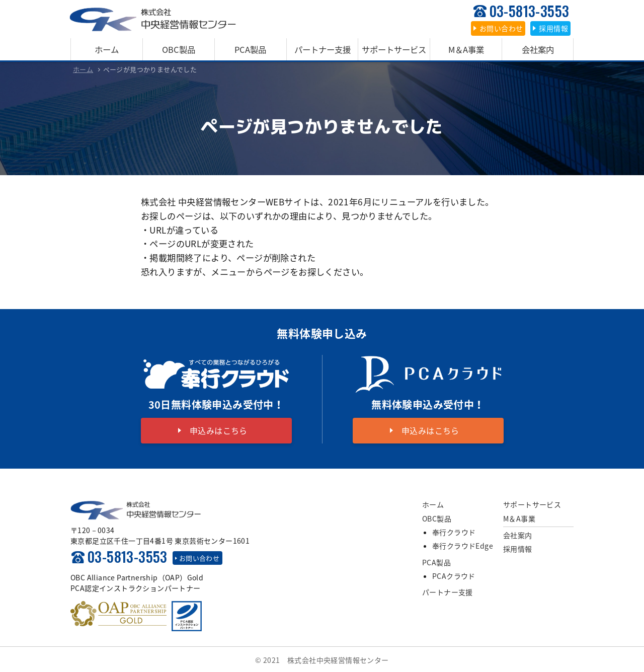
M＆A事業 (466, 49)
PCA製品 (251, 49)
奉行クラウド (454, 531)
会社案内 (538, 49)
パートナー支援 (322, 49)
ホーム (106, 49)
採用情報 (518, 548)
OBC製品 (178, 49)
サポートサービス (394, 49)
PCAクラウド (454, 575)
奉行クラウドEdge (463, 545)
